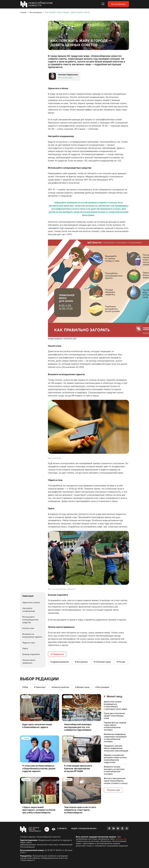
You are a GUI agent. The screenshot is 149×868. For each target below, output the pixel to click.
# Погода (121, 662)
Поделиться (57, 654)
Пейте (25, 648)
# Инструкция (81, 662)
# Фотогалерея (102, 687)
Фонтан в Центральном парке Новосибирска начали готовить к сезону (116, 781)
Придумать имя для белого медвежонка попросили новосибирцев (116, 748)
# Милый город (82, 687)
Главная (23, 12)
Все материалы (118, 4)
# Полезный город (102, 662)
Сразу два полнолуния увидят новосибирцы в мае (114, 716)
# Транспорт (40, 687)
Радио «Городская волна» (84, 828)
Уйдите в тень (29, 643)
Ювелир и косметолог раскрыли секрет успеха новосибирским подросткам (115, 759)
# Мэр (25, 687)
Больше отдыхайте (31, 654)
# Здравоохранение (60, 662)
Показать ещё (113, 790)
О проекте (62, 828)
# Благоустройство (60, 687)
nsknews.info (121, 839)
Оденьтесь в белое (31, 602)
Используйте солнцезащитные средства (30, 620)
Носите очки (28, 628)
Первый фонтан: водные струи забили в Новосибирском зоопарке (115, 726)
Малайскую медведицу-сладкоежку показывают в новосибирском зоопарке (115, 738)
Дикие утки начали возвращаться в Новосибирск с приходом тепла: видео (116, 705)
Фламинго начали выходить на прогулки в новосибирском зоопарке (114, 770)
